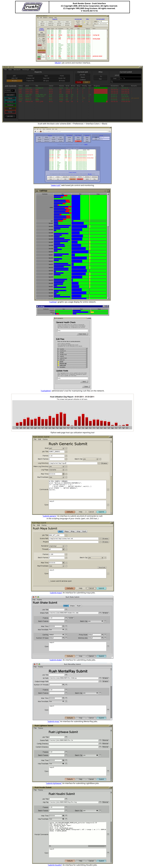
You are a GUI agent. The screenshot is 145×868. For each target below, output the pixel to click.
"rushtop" (53, 302)
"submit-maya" (56, 593)
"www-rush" (56, 185)
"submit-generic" (50, 516)
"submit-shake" (56, 660)
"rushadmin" (46, 391)
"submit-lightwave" (54, 783)
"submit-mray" (54, 721)
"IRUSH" (58, 63)
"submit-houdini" (55, 865)
